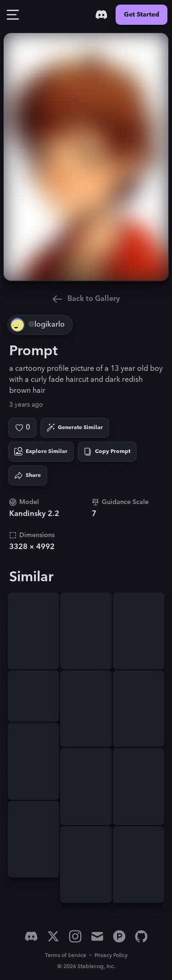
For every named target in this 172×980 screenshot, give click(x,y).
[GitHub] (141, 936)
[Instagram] (75, 936)
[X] (53, 936)
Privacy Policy (111, 955)
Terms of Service (66, 955)
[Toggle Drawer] (13, 15)
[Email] (97, 936)
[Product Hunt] (119, 936)
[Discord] (101, 15)
